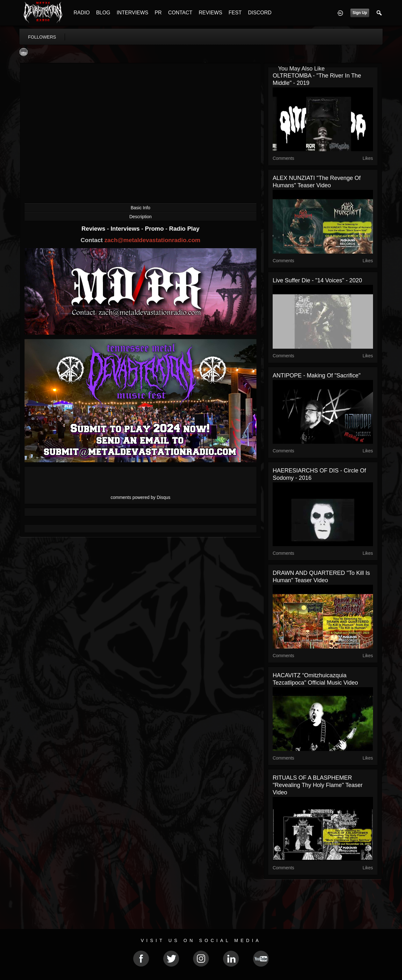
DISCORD (260, 13)
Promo (155, 229)
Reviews (94, 229)
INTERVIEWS (132, 13)
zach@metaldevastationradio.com (152, 240)
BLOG (103, 13)
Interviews (126, 229)
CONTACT (180, 13)
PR (158, 13)
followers (42, 37)
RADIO (82, 13)
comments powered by (140, 497)
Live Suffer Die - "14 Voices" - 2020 (317, 280)
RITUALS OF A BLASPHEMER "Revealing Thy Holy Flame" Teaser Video (318, 785)
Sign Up (360, 13)
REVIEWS (211, 13)
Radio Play (184, 229)
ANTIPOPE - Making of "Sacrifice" (317, 375)
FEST (235, 13)
